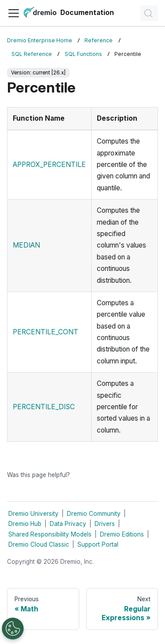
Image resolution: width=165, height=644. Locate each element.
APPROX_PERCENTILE (49, 165)
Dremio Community (94, 514)
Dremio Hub (25, 524)
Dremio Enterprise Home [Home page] (40, 40)
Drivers (105, 524)
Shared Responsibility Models (50, 534)
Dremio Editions (122, 534)
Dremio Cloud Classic (39, 544)
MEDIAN (26, 245)
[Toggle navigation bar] (14, 13)
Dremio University (33, 514)
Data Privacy (68, 524)
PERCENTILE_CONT (46, 332)
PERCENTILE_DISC (44, 407)
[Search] (149, 13)
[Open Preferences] (13, 629)
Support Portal (98, 544)
